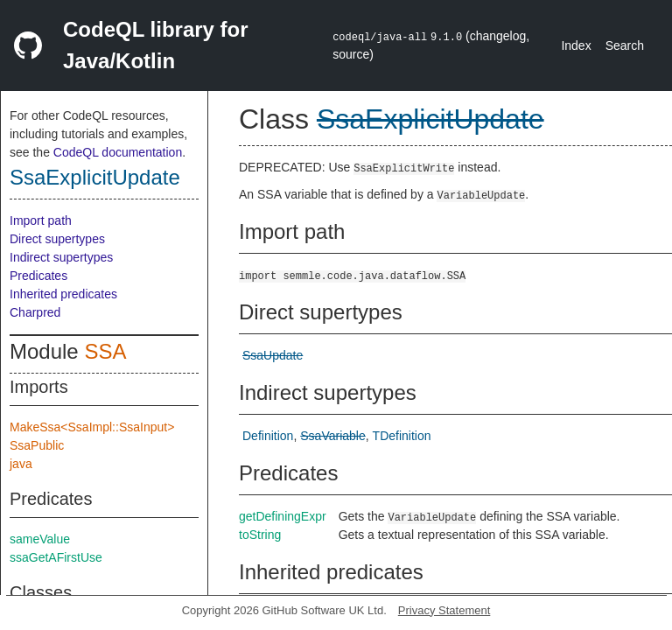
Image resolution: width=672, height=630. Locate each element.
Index (576, 45)
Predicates (38, 276)
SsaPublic (37, 445)
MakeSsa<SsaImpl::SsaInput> (92, 427)
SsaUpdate (273, 355)
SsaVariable (332, 436)
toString (260, 535)
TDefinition (402, 436)
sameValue (40, 539)
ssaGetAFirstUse (56, 557)
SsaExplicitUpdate (95, 177)
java (21, 464)
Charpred (35, 312)
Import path (41, 220)
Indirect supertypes (61, 257)
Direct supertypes (57, 239)
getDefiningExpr (283, 516)
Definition (268, 436)
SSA (105, 351)
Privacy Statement (444, 610)
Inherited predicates (63, 294)
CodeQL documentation (118, 152)
